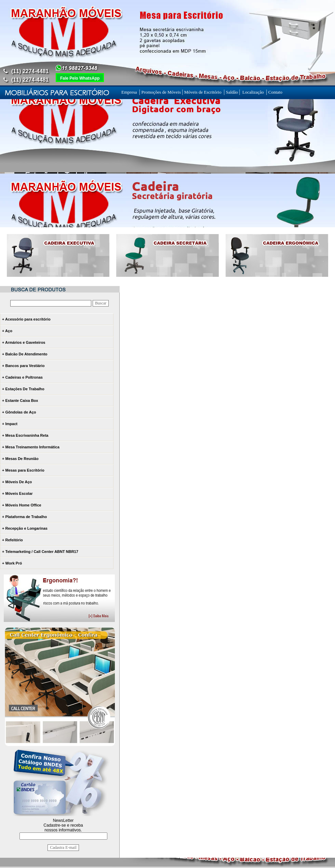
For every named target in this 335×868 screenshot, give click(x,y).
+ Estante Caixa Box (20, 401)
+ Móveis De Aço (17, 482)
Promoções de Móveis (161, 92)
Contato (275, 92)
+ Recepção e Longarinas (25, 528)
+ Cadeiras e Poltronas (22, 377)
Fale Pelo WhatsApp (80, 78)
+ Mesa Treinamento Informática (31, 447)
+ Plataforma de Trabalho (24, 517)
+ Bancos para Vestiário (23, 366)
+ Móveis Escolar (17, 493)
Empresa (130, 92)
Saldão (232, 92)
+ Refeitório (12, 540)
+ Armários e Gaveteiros (24, 342)
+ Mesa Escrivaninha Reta (25, 435)
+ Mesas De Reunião (20, 459)
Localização (253, 92)
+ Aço (7, 331)
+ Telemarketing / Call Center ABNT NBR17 (40, 552)
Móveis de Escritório (203, 92)
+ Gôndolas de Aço (19, 412)
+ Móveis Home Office (22, 505)
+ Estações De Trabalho (23, 389)
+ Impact (10, 424)
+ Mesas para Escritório (23, 470)
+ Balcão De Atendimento (25, 354)
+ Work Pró (12, 563)
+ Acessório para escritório (26, 319)
